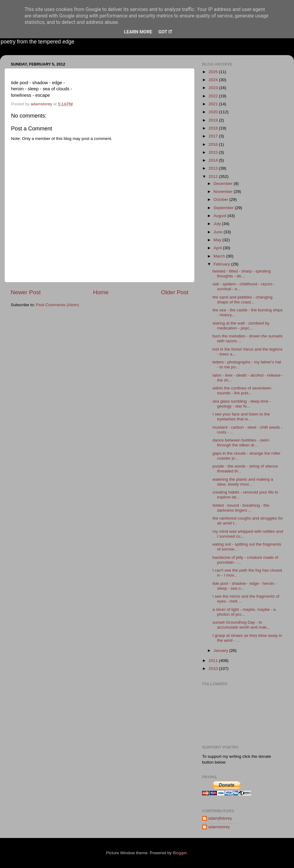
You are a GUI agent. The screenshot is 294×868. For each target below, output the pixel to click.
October (221, 199)
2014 (214, 160)
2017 (214, 136)
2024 (214, 80)
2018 (214, 128)
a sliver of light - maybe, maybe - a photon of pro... (244, 612)
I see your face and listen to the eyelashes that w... (241, 417)
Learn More (138, 32)
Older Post (175, 292)
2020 (214, 112)
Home (101, 292)
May (218, 240)
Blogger (180, 853)
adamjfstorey (220, 818)
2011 (214, 661)
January (221, 650)
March (220, 256)
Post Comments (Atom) (58, 305)
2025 (214, 72)
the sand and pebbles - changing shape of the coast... (243, 300)
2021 (214, 104)
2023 (214, 88)
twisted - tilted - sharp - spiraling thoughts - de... (242, 274)
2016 (214, 144)
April (218, 248)
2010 (214, 669)
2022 (214, 96)
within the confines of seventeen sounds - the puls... (242, 391)
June (219, 232)
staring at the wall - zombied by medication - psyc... (241, 326)
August (221, 216)
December (224, 184)
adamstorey (219, 827)
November (224, 192)
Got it (165, 32)
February (222, 264)
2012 (214, 177)
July (218, 224)
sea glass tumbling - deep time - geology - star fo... (242, 404)
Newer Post (26, 292)
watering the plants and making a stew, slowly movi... (243, 482)
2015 (214, 152)
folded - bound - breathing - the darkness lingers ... (241, 508)
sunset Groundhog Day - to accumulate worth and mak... (241, 625)
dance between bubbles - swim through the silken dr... (241, 443)
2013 (214, 168)
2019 (214, 120)
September (224, 208)
